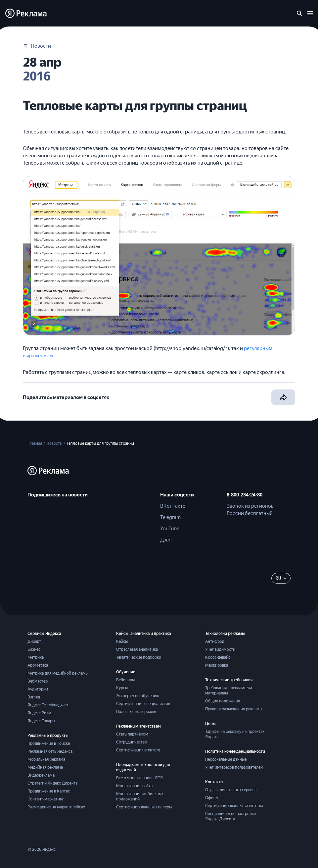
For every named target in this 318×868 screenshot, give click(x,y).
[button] (34, 324)
